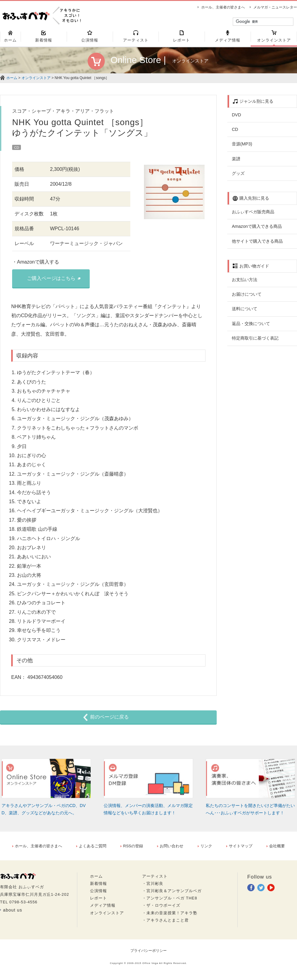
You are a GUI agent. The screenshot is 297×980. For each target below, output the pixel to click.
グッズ (238, 176)
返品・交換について (251, 326)
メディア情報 (103, 908)
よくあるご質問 (91, 849)
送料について (245, 312)
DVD (236, 118)
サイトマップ (239, 849)
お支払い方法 (245, 282)
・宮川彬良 (153, 886)
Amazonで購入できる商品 (257, 229)
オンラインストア (36, 81)
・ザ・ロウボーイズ (161, 908)
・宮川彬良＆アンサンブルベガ (172, 894)
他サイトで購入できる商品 (257, 244)
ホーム (12, 81)
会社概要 (276, 849)
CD (235, 132)
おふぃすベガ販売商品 (253, 214)
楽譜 (236, 161)
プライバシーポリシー (148, 953)
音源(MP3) (242, 147)
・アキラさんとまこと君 (165, 923)
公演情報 (98, 894)
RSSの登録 (132, 849)
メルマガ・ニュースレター (275, 7)
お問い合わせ (170, 849)
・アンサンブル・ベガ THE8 (170, 901)
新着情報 (98, 886)
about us (13, 913)
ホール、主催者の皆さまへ (223, 7)
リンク (205, 849)
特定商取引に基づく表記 (255, 341)
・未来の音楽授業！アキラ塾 (170, 916)
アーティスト (155, 879)
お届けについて (247, 297)
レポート (98, 901)
